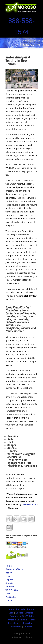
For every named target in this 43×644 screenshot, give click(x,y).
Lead (8, 576)
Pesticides (11, 597)
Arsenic (9, 583)
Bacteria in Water (15, 569)
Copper (9, 580)
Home (9, 566)
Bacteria (20, 609)
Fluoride (10, 587)
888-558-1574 (29, 504)
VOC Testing (12, 590)
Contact (10, 600)
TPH (8, 593)
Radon (9, 573)
